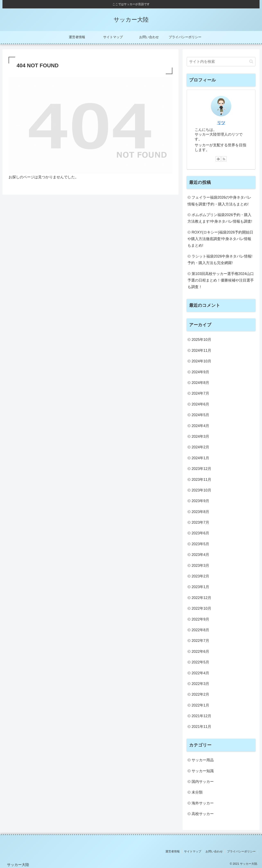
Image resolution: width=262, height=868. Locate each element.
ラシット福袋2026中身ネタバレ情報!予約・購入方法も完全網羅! (220, 260)
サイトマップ (193, 851)
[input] (221, 62)
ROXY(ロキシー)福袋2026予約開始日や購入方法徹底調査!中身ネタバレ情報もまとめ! (220, 239)
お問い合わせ (214, 851)
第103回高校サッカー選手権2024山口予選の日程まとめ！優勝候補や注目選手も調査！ (221, 280)
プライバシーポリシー (241, 851)
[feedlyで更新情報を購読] (218, 159)
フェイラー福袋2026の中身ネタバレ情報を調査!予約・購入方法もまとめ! (219, 201)
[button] (251, 61)
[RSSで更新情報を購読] (224, 159)
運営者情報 (173, 851)
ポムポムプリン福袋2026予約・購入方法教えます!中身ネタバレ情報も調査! (220, 218)
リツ (221, 123)
